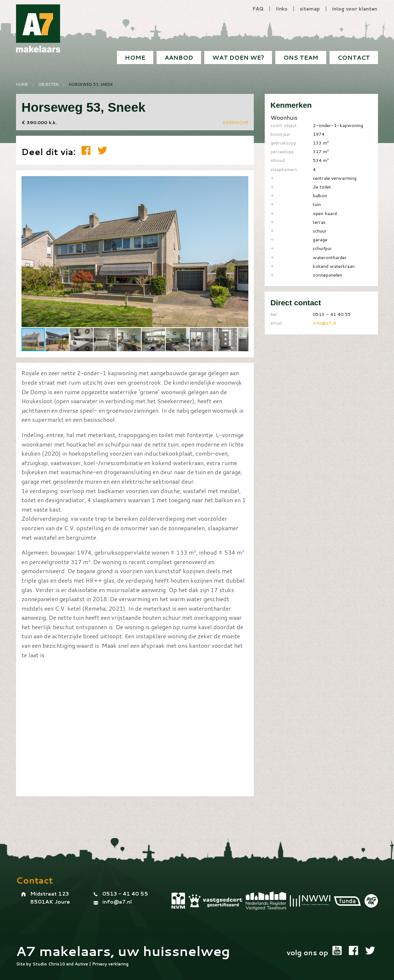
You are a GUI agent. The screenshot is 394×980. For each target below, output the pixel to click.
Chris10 (57, 964)
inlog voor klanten (355, 9)
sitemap (310, 9)
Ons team (301, 57)
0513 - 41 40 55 (125, 894)
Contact (354, 57)
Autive (81, 964)
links (282, 9)
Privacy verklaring (110, 964)
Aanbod (179, 57)
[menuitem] (354, 57)
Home (135, 57)
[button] (242, 182)
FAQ (258, 9)
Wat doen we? (238, 57)
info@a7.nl (324, 323)
